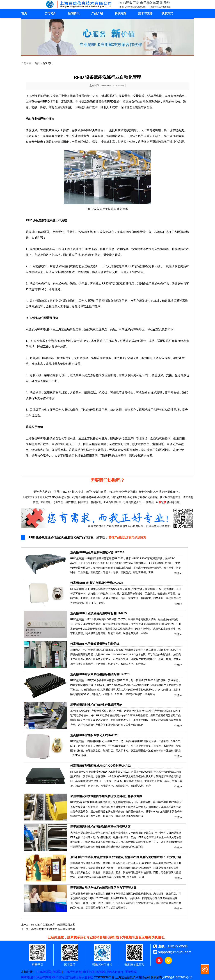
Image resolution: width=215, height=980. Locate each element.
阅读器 (101, 972)
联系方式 (167, 13)
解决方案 (120, 13)
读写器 (58, 972)
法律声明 (45, 977)
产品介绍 (97, 13)
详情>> (178, 573)
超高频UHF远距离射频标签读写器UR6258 (97, 552)
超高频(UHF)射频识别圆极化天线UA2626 (97, 583)
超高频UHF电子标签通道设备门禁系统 (95, 644)
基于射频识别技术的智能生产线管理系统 (96, 705)
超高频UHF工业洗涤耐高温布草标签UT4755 (99, 613)
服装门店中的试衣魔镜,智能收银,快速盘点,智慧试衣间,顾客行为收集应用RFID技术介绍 (126, 857)
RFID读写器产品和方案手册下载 (72, 977)
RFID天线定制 (73, 972)
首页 (24, 13)
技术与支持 (145, 13)
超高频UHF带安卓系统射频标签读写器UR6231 (100, 674)
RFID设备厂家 (30, 977)
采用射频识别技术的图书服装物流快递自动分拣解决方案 (106, 796)
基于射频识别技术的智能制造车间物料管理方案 (100, 827)
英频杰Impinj (115, 972)
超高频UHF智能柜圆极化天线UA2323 (94, 735)
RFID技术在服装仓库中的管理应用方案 (53, 925)
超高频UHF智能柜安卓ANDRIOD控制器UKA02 (100, 766)
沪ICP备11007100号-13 (177, 977)
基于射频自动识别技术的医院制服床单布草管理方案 (103, 888)
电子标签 (89, 972)
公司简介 (50, 13)
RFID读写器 (44, 972)
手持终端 (131, 972)
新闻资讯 (74, 13)
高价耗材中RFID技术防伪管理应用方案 (53, 929)
